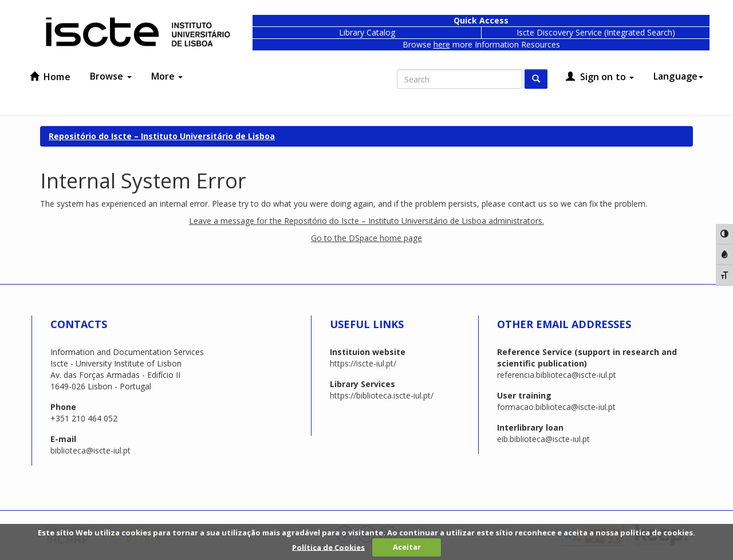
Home (50, 77)
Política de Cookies (328, 547)
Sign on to (600, 77)
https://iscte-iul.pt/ (363, 363)
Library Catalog (367, 32)
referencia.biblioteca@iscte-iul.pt (557, 375)
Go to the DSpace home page (366, 238)
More (167, 76)
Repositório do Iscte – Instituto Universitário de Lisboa (162, 136)
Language (678, 76)
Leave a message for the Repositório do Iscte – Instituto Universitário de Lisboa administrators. (366, 221)
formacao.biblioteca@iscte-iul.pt (556, 407)
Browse (111, 76)
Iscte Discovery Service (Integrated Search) (596, 32)
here (442, 44)
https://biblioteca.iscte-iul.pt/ (382, 395)
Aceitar (407, 547)
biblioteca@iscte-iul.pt (90, 450)
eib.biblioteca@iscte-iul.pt (543, 439)
